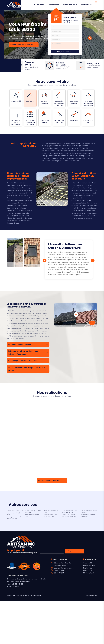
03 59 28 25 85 (60, 570)
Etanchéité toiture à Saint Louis (51, 512)
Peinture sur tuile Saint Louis (15, 511)
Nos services (54, 5)
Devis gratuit (88, 570)
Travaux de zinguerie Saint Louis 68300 (88, 515)
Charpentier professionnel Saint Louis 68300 (69, 512)
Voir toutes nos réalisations (50, 481)
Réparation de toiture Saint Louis (14, 514)
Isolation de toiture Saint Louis (32, 515)
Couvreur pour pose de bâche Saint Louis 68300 (69, 515)
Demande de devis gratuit (22, 45)
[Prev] (45, 261)
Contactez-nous (70, 5)
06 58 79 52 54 (60, 573)
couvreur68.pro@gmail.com (64, 568)
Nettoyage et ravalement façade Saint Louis (14, 518)
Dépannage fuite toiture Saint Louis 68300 (89, 512)
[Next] (93, 261)
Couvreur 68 (39, 5)
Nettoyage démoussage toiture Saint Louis (50, 515)
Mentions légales (89, 573)
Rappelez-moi (73, 551)
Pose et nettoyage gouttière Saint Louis (33, 512)
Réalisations (86, 5)
